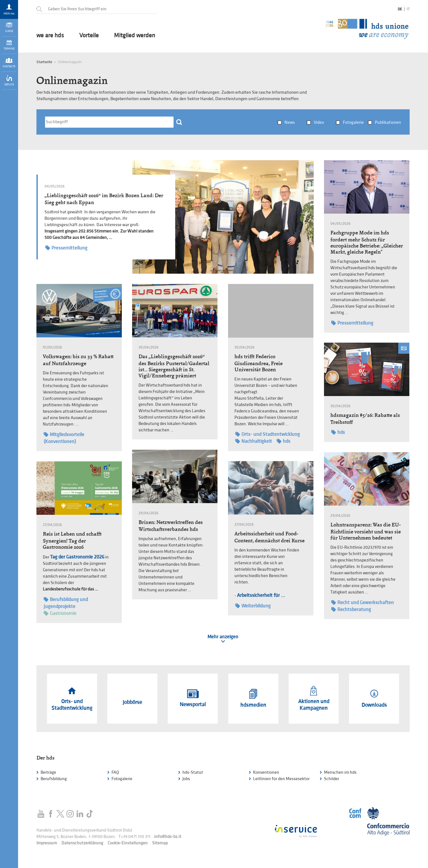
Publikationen (388, 123)
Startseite (44, 62)
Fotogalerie (353, 123)
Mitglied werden (135, 36)
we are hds (50, 36)
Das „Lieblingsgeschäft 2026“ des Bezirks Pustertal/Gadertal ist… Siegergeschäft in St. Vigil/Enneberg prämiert (174, 366)
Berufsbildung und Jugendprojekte (66, 603)
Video (319, 123)
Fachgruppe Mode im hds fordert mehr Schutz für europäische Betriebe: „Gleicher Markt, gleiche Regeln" (367, 242)
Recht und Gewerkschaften (363, 603)
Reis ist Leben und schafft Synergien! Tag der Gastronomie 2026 (72, 540)
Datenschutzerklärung (82, 843)
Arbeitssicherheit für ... (261, 595)
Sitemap (160, 843)
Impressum (47, 843)
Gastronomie (60, 613)
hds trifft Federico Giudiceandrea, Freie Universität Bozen (258, 363)
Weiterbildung (253, 606)
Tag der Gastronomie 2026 (77, 557)
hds (284, 441)
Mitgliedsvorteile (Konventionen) (64, 438)
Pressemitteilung (66, 248)
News (290, 123)
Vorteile (89, 36)
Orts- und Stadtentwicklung (268, 434)
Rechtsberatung (351, 609)
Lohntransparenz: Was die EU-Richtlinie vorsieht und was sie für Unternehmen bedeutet (366, 531)
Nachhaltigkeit (254, 441)
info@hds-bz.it (168, 837)
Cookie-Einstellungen (128, 843)
